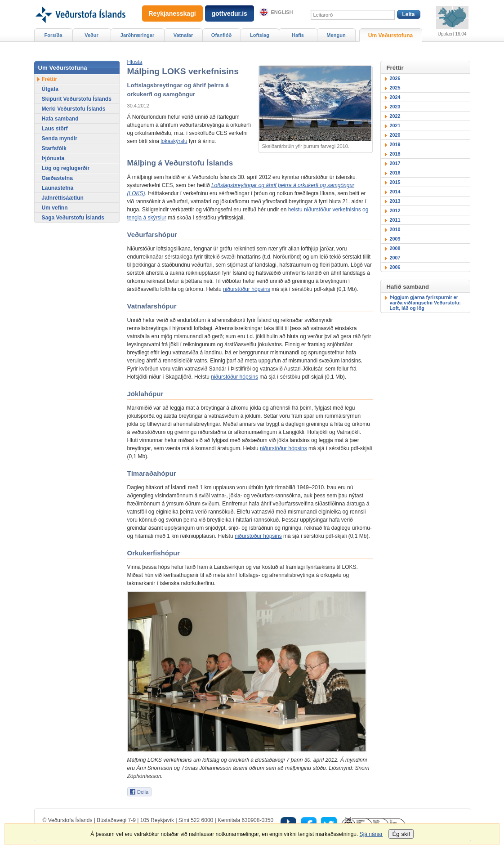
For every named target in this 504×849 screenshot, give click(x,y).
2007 (395, 258)
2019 (395, 144)
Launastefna (58, 188)
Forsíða (54, 35)
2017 (395, 163)
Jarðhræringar (137, 35)
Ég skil (401, 834)
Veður (91, 35)
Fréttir (50, 79)
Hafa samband (60, 119)
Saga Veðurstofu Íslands (73, 218)
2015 (395, 182)
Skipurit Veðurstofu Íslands (77, 99)
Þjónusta (53, 158)
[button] (135, 62)
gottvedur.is (230, 13)
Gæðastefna (57, 178)
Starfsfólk (54, 148)
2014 (395, 192)
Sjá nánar (371, 834)
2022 (395, 116)
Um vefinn (55, 208)
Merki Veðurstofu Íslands (74, 109)
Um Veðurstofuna (390, 36)
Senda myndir (60, 139)
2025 (395, 88)
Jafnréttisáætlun (63, 198)
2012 (395, 210)
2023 (395, 107)
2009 (395, 239)
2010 (395, 229)
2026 (395, 78)
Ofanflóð (221, 35)
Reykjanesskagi (172, 13)
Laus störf (55, 129)
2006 (395, 267)
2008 (395, 248)
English (282, 12)
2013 (395, 201)
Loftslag (260, 35)
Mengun (336, 35)
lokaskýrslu (174, 141)
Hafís (298, 35)
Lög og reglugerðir (66, 168)
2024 (395, 97)
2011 (395, 220)
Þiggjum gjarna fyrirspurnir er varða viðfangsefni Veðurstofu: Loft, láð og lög (425, 303)
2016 (395, 173)
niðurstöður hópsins (247, 289)
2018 (395, 154)
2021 (395, 125)
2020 (395, 135)
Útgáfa (50, 89)
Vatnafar (183, 35)
